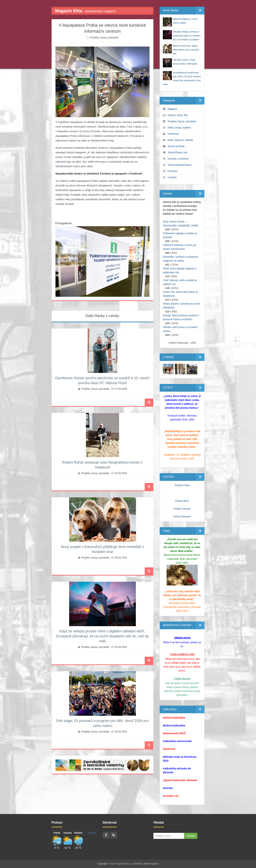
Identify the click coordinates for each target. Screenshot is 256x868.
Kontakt (138, 864)
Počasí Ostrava (182, 509)
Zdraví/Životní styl (177, 152)
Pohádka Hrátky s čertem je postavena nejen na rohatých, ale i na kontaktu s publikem (187, 36)
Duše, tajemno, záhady (180, 140)
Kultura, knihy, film (178, 115)
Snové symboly (176, 146)
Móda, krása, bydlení (179, 128)
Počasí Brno (182, 501)
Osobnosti (173, 134)
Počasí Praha (182, 485)
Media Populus (151, 864)
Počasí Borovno (182, 517)
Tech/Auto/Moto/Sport (180, 165)
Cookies (172, 177)
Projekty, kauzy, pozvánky (104, 37)
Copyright (102, 864)
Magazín (172, 109)
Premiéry (173, 171)
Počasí (92, 833)
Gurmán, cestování (178, 159)
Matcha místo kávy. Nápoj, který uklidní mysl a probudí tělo (186, 50)
